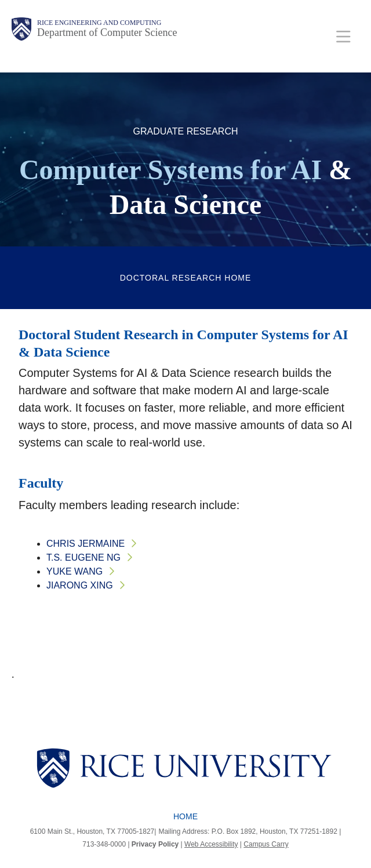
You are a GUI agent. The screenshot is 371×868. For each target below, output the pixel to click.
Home (185, 816)
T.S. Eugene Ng (83, 558)
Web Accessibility (211, 844)
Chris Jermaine (86, 544)
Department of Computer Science (107, 32)
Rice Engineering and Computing (99, 23)
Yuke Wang (74, 571)
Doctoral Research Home (186, 278)
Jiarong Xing (80, 585)
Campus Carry (266, 844)
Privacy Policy (155, 844)
